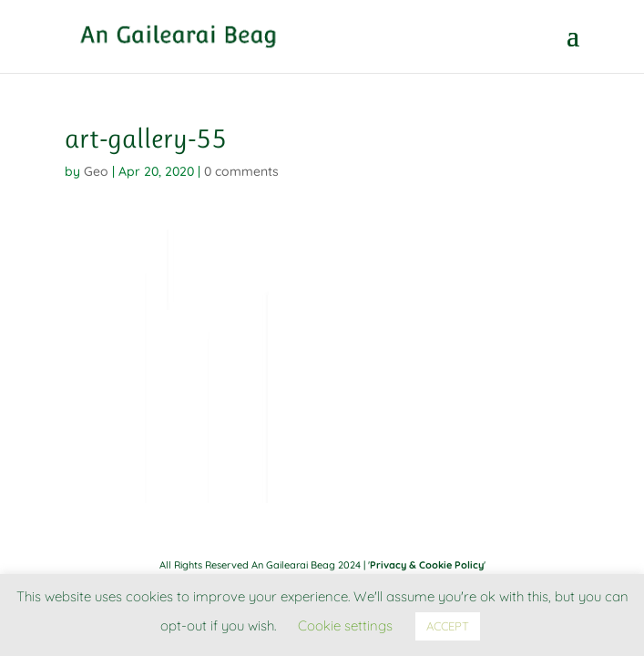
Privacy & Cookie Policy (427, 565)
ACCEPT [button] (448, 626)
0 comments (241, 171)
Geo (96, 171)
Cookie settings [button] (345, 625)
